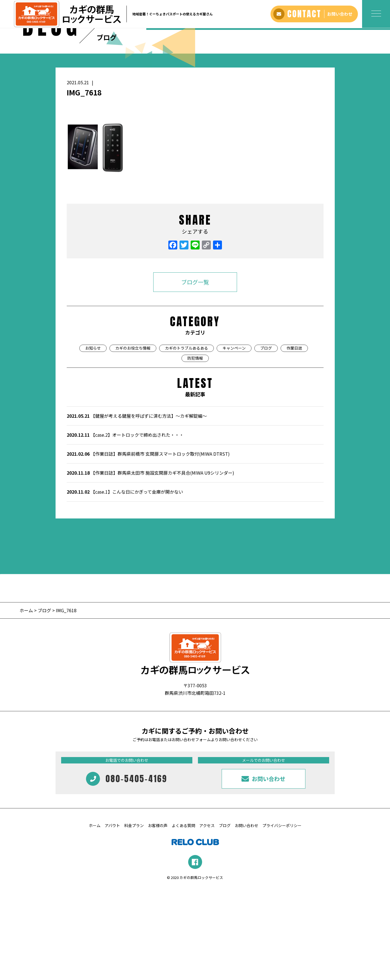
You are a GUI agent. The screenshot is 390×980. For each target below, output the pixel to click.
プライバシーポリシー (282, 918)
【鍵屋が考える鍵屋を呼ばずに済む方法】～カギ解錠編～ (137, 508)
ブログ (266, 440)
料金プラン (134, 918)
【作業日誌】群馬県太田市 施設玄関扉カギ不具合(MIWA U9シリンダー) (150, 565)
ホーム (27, 702)
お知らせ (93, 440)
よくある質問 (183, 918)
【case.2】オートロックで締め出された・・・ (125, 527)
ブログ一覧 (195, 374)
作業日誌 (294, 440)
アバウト (112, 918)
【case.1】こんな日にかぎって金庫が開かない (125, 584)
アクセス (207, 918)
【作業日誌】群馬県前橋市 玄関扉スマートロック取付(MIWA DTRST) (148, 546)
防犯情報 (195, 450)
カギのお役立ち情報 (133, 440)
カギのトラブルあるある (186, 440)
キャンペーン (234, 440)
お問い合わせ (247, 918)
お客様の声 (158, 918)
